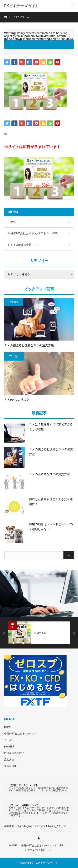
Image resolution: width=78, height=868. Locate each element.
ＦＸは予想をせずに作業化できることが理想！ (51, 427)
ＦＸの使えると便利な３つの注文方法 (29, 345)
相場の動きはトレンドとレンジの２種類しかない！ (51, 527)
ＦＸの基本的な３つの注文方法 (50, 474)
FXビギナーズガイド (22, 6)
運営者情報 (10, 766)
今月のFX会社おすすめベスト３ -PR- (33, 233)
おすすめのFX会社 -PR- (24, 245)
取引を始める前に (14, 753)
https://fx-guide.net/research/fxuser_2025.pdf (41, 826)
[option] (39, 593)
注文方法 (14, 302)
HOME (12, 222)
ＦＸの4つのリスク (17, 400)
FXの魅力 (14, 356)
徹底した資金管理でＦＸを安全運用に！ (51, 502)
